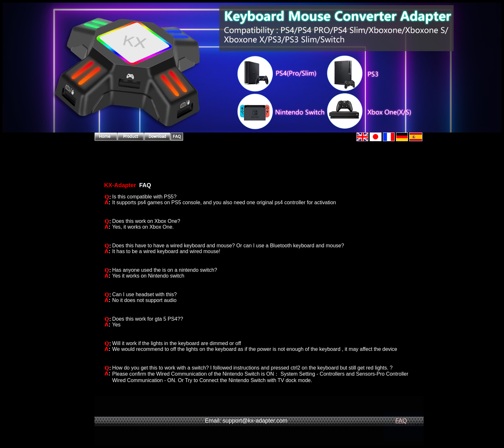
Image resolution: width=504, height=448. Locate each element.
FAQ (401, 421)
